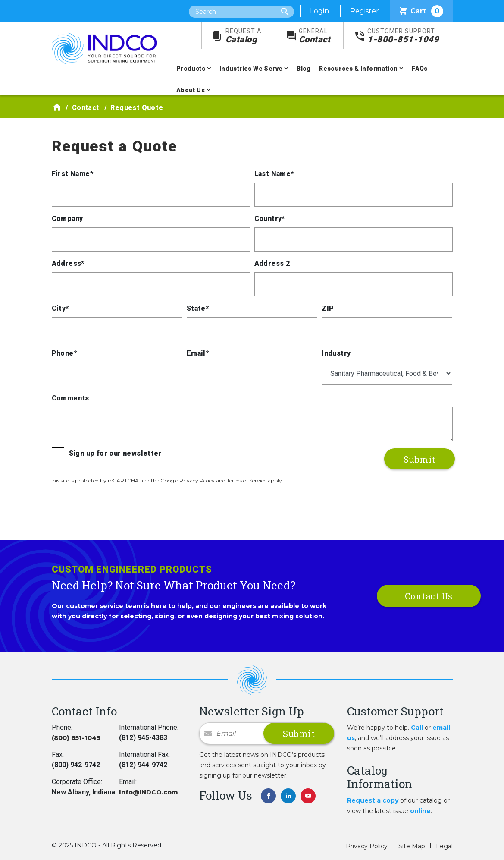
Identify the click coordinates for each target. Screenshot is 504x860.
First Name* (72, 174)
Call (417, 728)
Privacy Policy (367, 846)
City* (60, 308)
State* (198, 308)
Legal (444, 846)
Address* (68, 263)
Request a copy (373, 800)
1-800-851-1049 (403, 36)
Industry (336, 353)
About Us (191, 90)
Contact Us (429, 596)
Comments (70, 398)
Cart (421, 11)
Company (67, 219)
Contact (315, 36)
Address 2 (272, 263)
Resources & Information (358, 69)
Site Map (412, 846)
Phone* (64, 353)
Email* (198, 353)
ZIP (328, 308)
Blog (304, 69)
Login (319, 11)
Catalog (244, 36)
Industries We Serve (251, 69)
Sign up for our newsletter (115, 453)
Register (365, 11)
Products (191, 69)
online (420, 811)
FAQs (420, 69)
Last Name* (274, 174)
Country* (270, 219)
